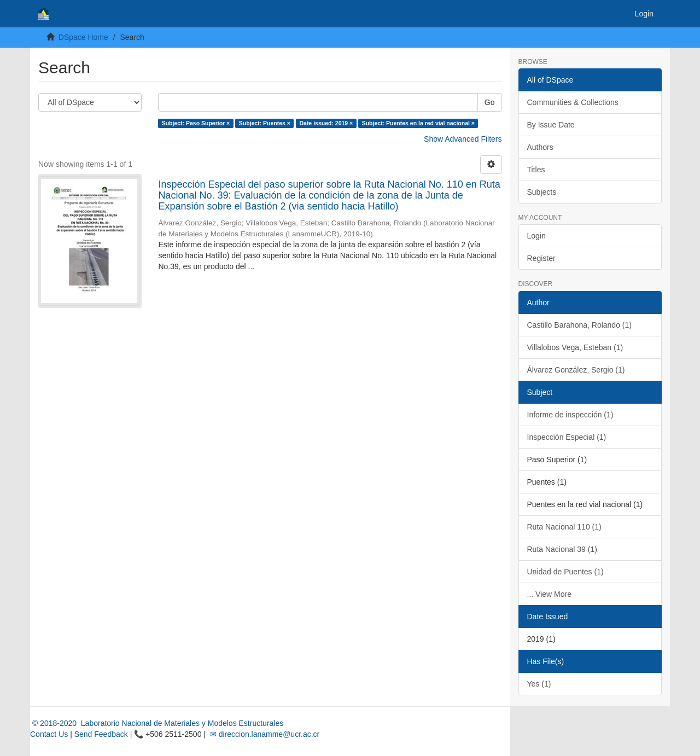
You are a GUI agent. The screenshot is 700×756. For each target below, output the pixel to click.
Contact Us (49, 734)
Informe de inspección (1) (570, 415)
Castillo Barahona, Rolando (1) (579, 325)
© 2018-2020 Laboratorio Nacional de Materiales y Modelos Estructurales (157, 723)
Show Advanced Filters (463, 139)
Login (536, 236)
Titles (536, 170)
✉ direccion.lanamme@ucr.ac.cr (264, 734)
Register (541, 258)
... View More (549, 594)
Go (490, 102)
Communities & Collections (573, 102)
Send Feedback (101, 734)
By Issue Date (551, 125)
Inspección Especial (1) (567, 437)
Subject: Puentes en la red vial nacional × (418, 123)
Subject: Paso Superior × (196, 123)
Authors (540, 147)
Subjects (542, 192)
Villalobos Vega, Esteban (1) (575, 347)
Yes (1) (539, 684)
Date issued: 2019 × (326, 123)
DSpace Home (83, 37)
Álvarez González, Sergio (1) (576, 370)
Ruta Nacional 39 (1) (562, 549)
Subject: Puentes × (265, 123)
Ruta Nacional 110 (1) (564, 527)
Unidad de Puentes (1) (565, 572)
